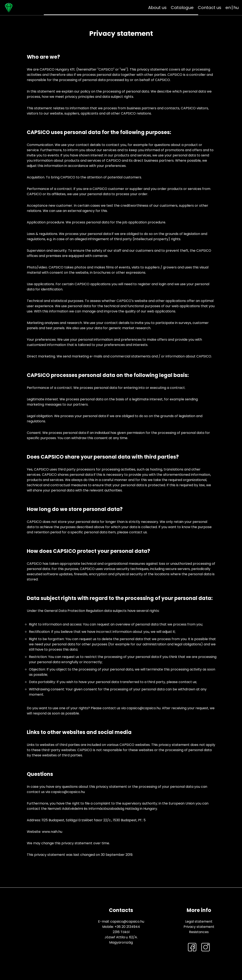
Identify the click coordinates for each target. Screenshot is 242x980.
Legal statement (199, 921)
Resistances (199, 932)
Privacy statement (199, 927)
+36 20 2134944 (127, 927)
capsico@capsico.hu (127, 921)
